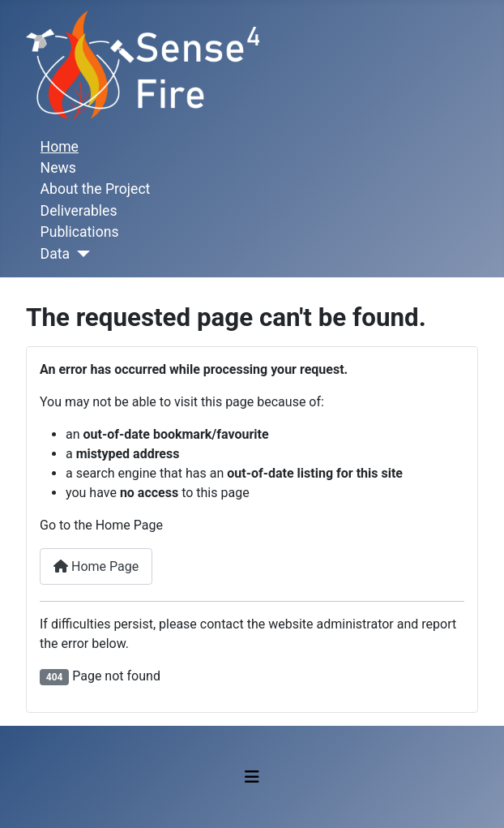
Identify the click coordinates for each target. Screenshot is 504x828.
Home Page (96, 566)
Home (60, 147)
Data (55, 254)
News (58, 168)
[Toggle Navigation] (252, 777)
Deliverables (79, 211)
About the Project (96, 189)
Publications (80, 232)
